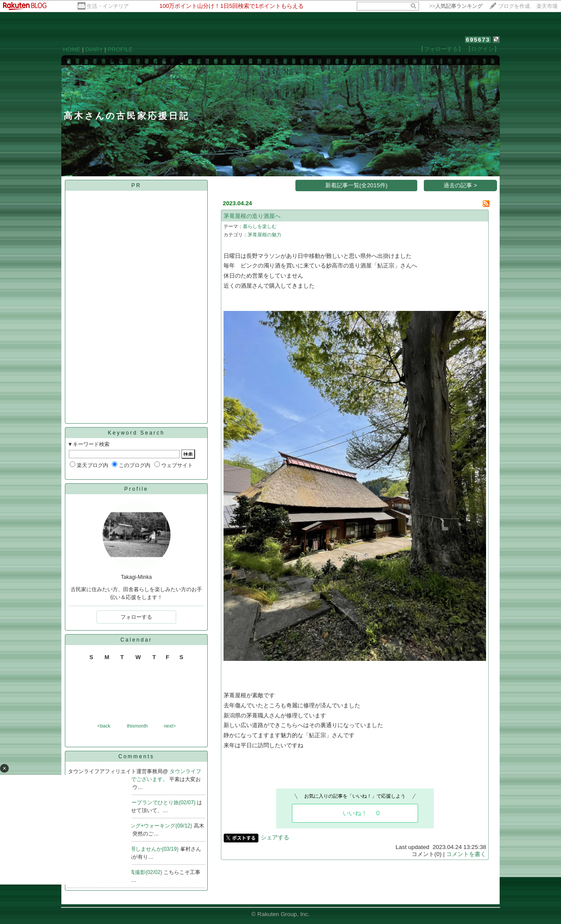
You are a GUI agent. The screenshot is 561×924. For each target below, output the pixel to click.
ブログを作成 (514, 6)
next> (170, 726)
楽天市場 (547, 6)
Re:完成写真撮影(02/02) (135, 872)
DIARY (94, 49)
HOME (72, 49)
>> (456, 6)
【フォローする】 (441, 49)
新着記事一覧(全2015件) (357, 185)
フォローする (136, 617)
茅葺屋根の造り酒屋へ (252, 216)
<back (104, 726)
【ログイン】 (483, 49)
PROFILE (120, 49)
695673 (478, 40)
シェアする (275, 837)
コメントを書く (466, 854)
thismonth (137, 726)
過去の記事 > (460, 185)
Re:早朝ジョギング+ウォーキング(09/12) (145, 826)
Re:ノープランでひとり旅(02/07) (157, 803)
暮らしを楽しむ (260, 226)
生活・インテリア (108, 6)
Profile (136, 489)
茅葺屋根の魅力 (265, 235)
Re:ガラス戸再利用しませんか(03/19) (135, 849)
